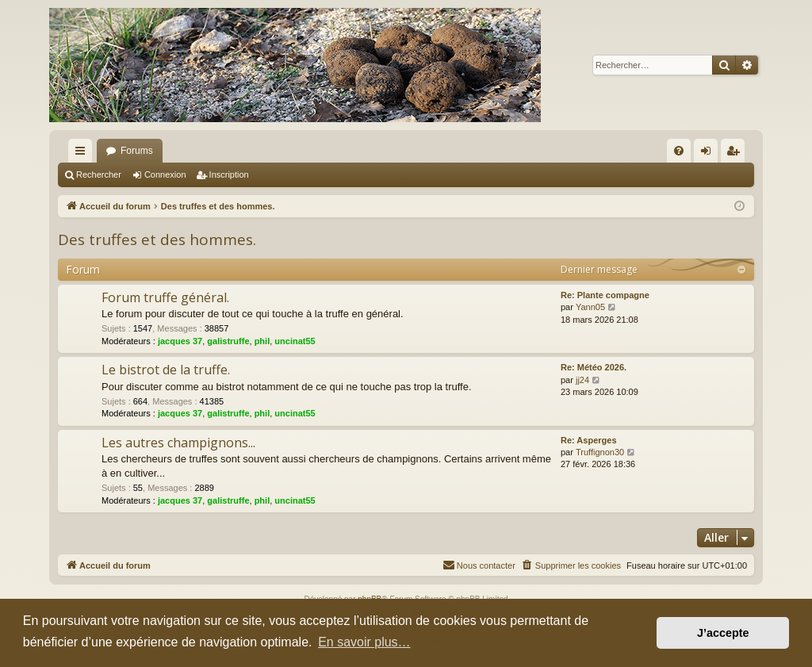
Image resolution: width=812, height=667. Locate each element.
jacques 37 (180, 341)
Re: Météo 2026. (594, 367)
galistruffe (228, 341)
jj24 (582, 380)
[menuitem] (679, 151)
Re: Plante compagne (605, 295)
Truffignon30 (600, 452)
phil (262, 341)
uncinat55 (295, 341)
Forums (137, 151)
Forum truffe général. (165, 297)
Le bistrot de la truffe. (166, 370)
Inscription (229, 174)
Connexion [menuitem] (709, 154)
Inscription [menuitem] (736, 154)
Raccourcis (83, 154)
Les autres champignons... (178, 443)
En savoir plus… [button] (364, 642)
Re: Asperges (589, 440)
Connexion (165, 174)
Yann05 (590, 307)
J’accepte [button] (723, 633)
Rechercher (99, 174)
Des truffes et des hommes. (157, 240)
